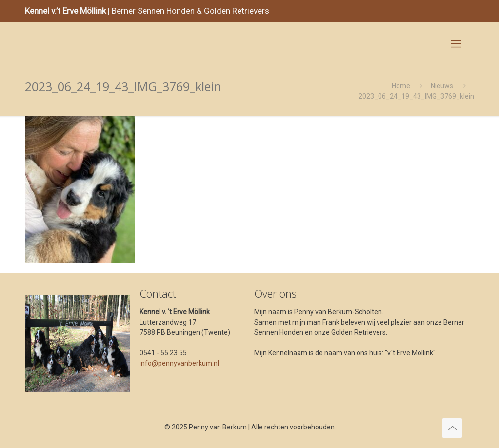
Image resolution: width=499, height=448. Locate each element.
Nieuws (442, 86)
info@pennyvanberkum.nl (179, 363)
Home (401, 86)
